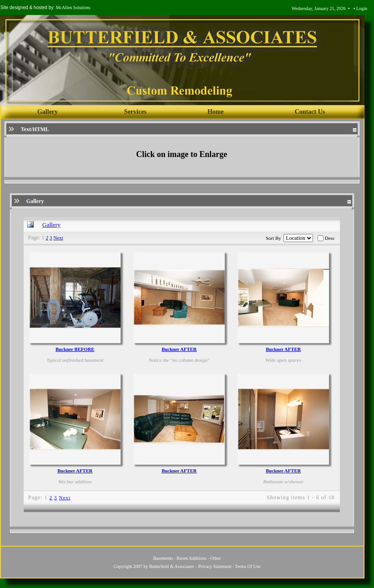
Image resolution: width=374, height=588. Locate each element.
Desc (330, 238)
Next (58, 238)
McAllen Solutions (73, 8)
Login (362, 8)
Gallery (51, 225)
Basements (163, 558)
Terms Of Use (248, 566)
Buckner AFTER (179, 349)
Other (216, 558)
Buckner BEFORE (75, 349)
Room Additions (192, 558)
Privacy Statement (215, 566)
